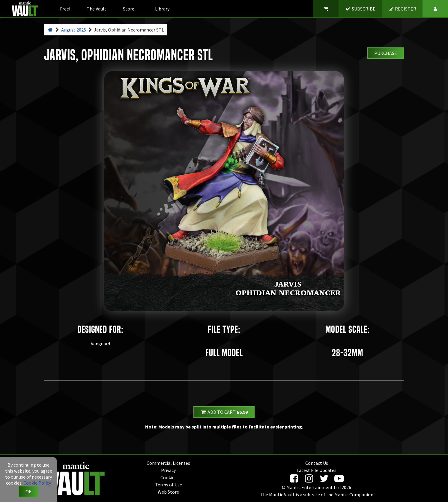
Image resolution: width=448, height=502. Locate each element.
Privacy (168, 470)
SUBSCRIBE (360, 9)
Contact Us (317, 463)
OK (29, 491)
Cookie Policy (37, 483)
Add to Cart (224, 412)
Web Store (168, 492)
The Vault (97, 9)
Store (129, 9)
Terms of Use (169, 485)
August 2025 (74, 30)
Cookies (169, 477)
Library (162, 9)
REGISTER (402, 9)
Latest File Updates (317, 470)
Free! (65, 9)
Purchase (386, 53)
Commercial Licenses (168, 463)
